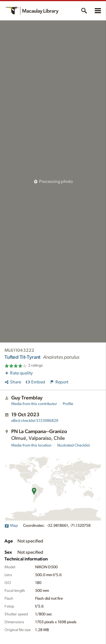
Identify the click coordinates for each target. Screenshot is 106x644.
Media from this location (31, 445)
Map (11, 526)
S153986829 (35, 421)
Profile (68, 404)
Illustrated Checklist (73, 445)
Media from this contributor (34, 404)
